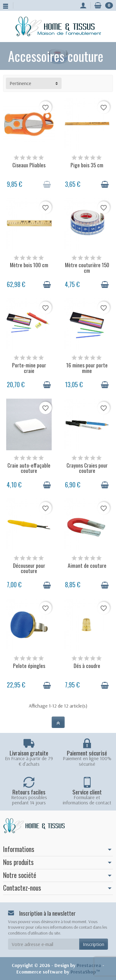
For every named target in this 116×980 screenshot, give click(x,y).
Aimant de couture (87, 565)
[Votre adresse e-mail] (44, 944)
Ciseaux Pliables (29, 165)
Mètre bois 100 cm (29, 265)
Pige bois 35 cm (87, 165)
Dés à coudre (87, 665)
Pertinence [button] (20, 83)
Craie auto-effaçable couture (29, 468)
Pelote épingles (29, 665)
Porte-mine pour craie (29, 368)
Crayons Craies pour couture (87, 468)
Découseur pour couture (29, 568)
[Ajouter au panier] (47, 184)
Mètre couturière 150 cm (87, 267)
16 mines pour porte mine (87, 368)
